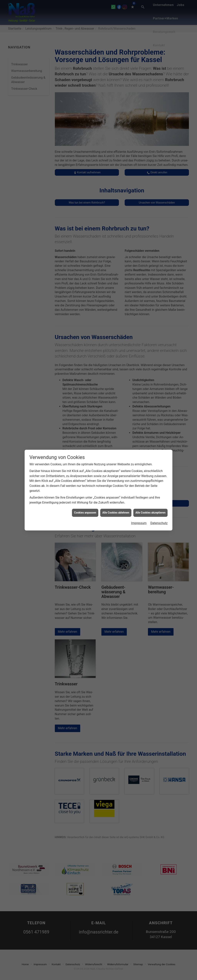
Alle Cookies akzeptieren (150, 513)
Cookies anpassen (85, 513)
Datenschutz (159, 523)
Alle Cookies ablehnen (116, 513)
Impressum (139, 523)
